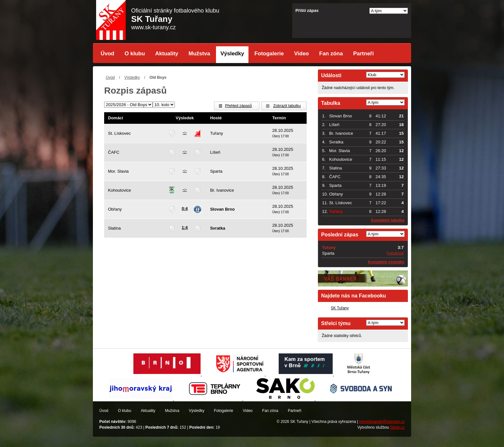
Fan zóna (331, 54)
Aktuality (167, 54)
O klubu (135, 54)
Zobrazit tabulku (287, 106)
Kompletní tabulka (388, 220)
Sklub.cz (397, 427)
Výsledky (232, 54)
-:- (185, 133)
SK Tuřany (340, 308)
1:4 (185, 228)
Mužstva (199, 54)
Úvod (108, 54)
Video (301, 54)
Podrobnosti (395, 253)
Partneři (364, 54)
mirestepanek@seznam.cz (382, 422)
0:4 (185, 209)
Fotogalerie (269, 54)
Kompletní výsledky (386, 262)
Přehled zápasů (238, 106)
